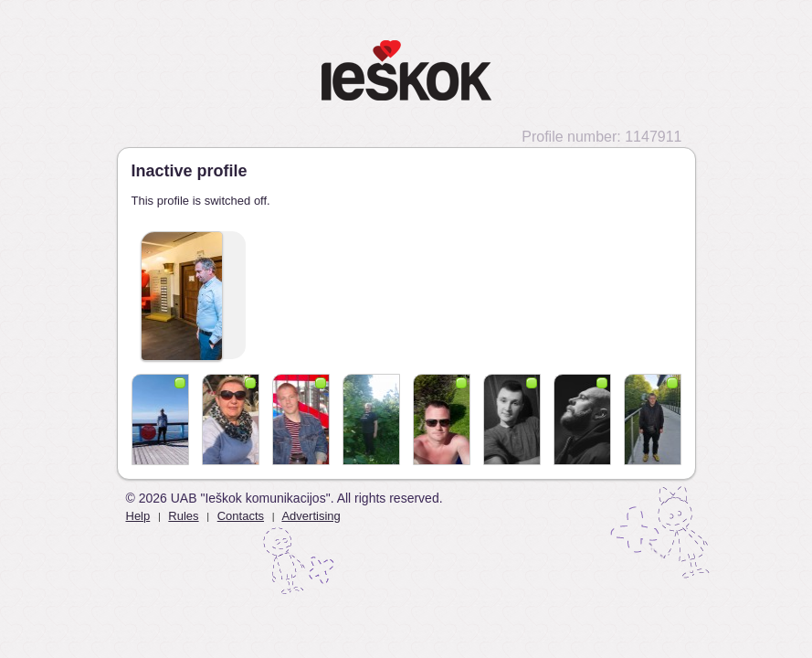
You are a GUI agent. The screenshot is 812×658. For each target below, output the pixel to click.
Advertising (311, 516)
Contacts (241, 516)
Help (138, 516)
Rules (183, 516)
